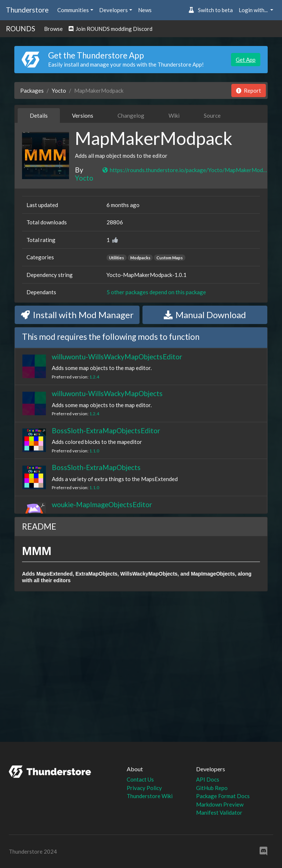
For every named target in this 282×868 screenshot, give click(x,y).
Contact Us (140, 779)
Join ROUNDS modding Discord (111, 29)
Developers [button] (113, 10)
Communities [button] (73, 10)
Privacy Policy (144, 788)
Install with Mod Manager (77, 315)
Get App (246, 60)
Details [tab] (39, 115)
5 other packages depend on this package (156, 292)
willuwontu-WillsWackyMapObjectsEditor (117, 357)
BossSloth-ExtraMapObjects (96, 467)
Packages (32, 90)
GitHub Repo (212, 788)
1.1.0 (94, 451)
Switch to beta (211, 10)
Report (249, 90)
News (145, 10)
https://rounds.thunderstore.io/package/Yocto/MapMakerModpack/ (185, 170)
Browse (53, 29)
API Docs (208, 779)
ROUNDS (21, 29)
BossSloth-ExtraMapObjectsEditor (106, 431)
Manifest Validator (219, 812)
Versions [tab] (83, 115)
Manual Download (205, 315)
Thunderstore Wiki (150, 796)
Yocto (59, 90)
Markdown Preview (220, 804)
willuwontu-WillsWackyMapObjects (107, 393)
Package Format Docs (223, 796)
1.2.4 (94, 377)
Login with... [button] (254, 10)
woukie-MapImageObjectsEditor (102, 504)
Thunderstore (27, 10)
